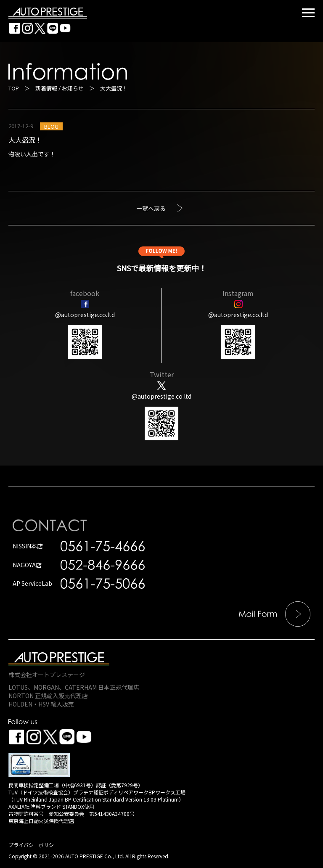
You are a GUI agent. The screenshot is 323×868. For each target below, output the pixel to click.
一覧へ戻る (151, 208)
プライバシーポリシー (34, 845)
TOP (14, 88)
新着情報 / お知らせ (60, 88)
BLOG (51, 126)
